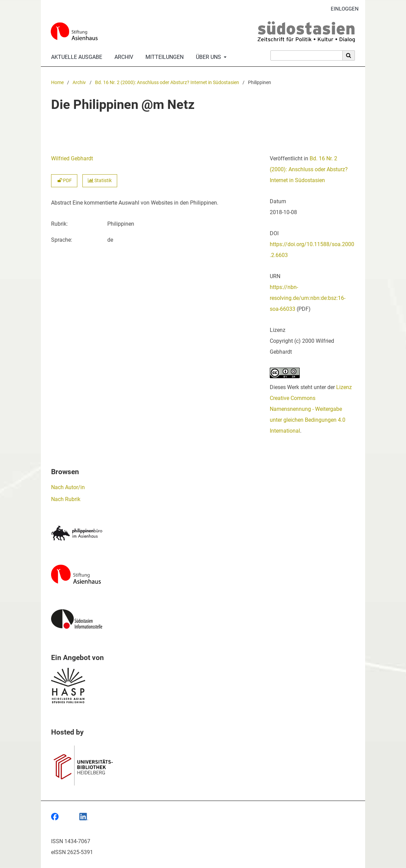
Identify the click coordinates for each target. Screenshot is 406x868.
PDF (64, 181)
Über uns (208, 57)
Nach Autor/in (68, 487)
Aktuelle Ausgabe (75, 57)
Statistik (100, 181)
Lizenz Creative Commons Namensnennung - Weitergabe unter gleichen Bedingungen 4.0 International (311, 409)
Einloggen (342, 9)
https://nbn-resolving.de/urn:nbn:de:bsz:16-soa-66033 (308, 298)
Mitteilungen (163, 57)
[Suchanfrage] (307, 55)
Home (57, 83)
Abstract (61, 203)
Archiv (122, 57)
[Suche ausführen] (349, 55)
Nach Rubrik (66, 499)
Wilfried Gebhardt (72, 158)
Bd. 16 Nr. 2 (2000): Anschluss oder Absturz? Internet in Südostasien (167, 83)
